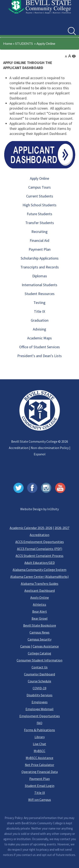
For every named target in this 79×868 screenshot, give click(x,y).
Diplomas (40, 276)
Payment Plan (40, 249)
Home (8, 43)
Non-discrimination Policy (50, 448)
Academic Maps (39, 338)
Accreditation (19, 448)
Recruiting (39, 232)
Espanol (40, 454)
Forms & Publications (39, 730)
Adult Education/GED (40, 563)
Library (40, 737)
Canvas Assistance (46, 646)
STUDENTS (24, 43)
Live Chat (39, 744)
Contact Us (40, 667)
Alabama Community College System (39, 570)
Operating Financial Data (40, 772)
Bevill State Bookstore (40, 625)
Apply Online (46, 43)
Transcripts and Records (40, 267)
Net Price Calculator (39, 765)
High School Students (39, 205)
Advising (39, 329)
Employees (40, 702)
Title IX (39, 311)
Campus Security (39, 639)
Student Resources (40, 294)
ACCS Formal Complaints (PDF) (40, 549)
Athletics (39, 604)
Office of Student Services (39, 347)
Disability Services (39, 695)
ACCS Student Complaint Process (39, 556)
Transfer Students (40, 223)
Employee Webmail (39, 709)
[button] (8, 28)
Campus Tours (39, 187)
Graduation (40, 320)
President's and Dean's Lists (39, 356)
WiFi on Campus (40, 800)
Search (68, 27)
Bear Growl (40, 618)
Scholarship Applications (40, 258)
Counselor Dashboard (39, 674)
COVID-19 (39, 688)
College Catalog (39, 653)
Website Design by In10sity (39, 509)
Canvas (25, 646)
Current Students (40, 196)
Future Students (39, 214)
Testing (39, 303)
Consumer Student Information (39, 660)
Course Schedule (39, 681)
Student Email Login (40, 786)
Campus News (39, 632)
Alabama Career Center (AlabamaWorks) (39, 577)
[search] (72, 31)
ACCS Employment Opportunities (40, 542)
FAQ (39, 723)
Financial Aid (39, 240)
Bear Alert (40, 611)
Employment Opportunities (40, 716)
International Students (39, 285)
